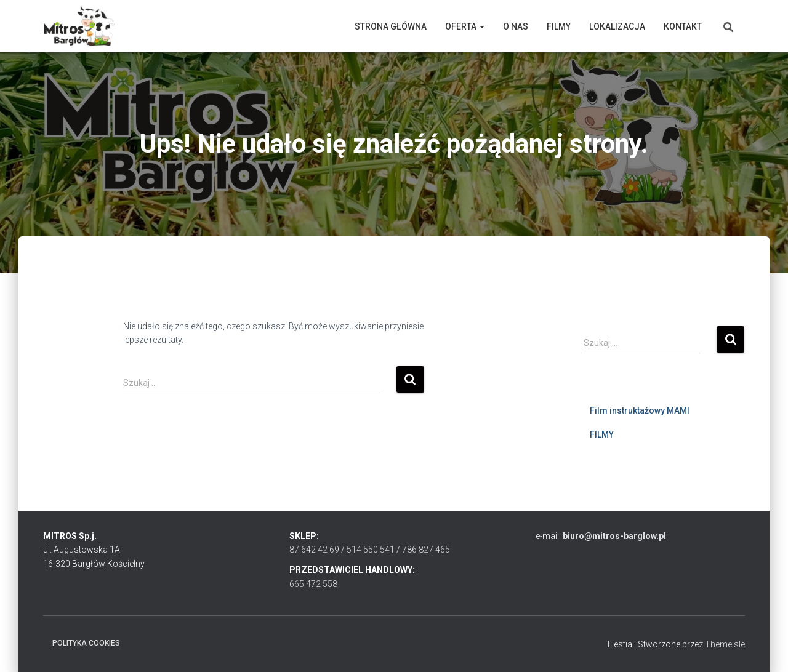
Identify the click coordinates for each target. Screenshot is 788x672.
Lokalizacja (617, 26)
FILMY (602, 434)
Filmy (559, 26)
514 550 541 (371, 550)
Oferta (465, 26)
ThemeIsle (725, 644)
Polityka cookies (86, 643)
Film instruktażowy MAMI (640, 410)
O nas (516, 26)
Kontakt (683, 26)
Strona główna (391, 26)
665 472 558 (313, 584)
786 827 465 (426, 550)
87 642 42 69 (314, 550)
